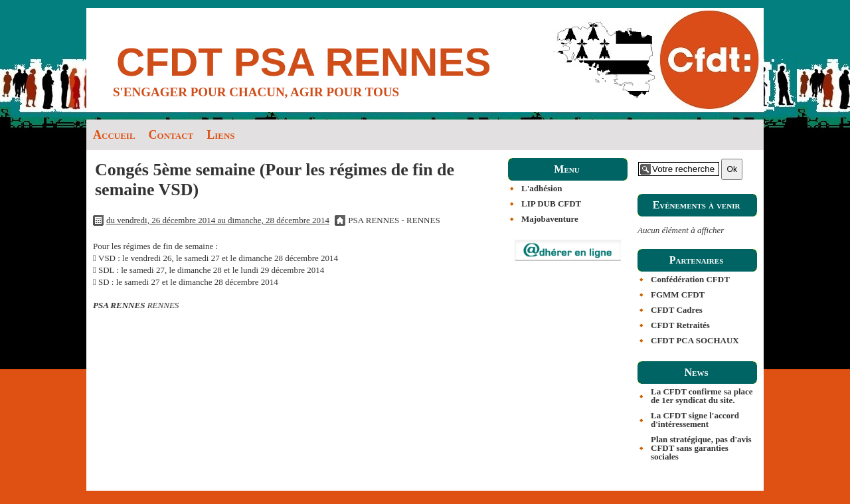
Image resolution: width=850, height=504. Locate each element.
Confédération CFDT (690, 279)
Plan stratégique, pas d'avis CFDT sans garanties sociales (701, 448)
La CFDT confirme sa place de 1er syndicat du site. (702, 396)
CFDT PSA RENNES (304, 62)
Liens (220, 135)
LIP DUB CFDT (551, 204)
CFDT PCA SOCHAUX (695, 340)
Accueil (114, 135)
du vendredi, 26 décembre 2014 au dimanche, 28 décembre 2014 (218, 220)
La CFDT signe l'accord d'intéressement (695, 420)
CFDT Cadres (677, 310)
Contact (171, 135)
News (696, 372)
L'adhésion (542, 188)
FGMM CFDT (678, 294)
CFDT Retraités (680, 325)
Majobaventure (550, 219)
